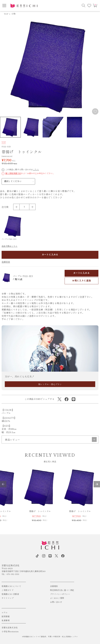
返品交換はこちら (9, 246)
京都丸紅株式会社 (10, 628)
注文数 (5, 207)
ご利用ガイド (8, 590)
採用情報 (6, 617)
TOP (6, 14)
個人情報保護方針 (13, 174)
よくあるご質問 (57, 598)
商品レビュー (51, 439)
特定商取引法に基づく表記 (62, 590)
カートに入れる (50, 255)
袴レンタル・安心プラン (50, 384)
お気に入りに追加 (81, 281)
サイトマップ (8, 598)
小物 (13, 14)
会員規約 (54, 586)
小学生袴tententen (10, 632)
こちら (36, 170)
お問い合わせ (56, 602)
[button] (3, 484)
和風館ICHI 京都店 (10, 594)
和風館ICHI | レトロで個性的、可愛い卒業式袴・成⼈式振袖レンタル (51, 637)
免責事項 (6, 621)
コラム (5, 613)
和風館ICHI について (11, 586)
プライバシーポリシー (60, 594)
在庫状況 (6, 262)
